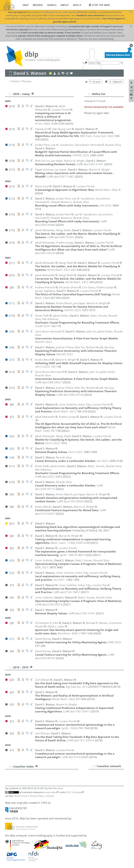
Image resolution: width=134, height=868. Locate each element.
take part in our (63, 12)
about (65, 5)
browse (38, 5)
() (42, 124)
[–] (90, 94)
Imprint (50, 796)
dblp (26, 5)
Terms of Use (21, 796)
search (52, 5)
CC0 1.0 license (74, 792)
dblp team (58, 788)
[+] (94, 766)
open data (50, 792)
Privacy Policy (37, 796)
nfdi (76, 5)
